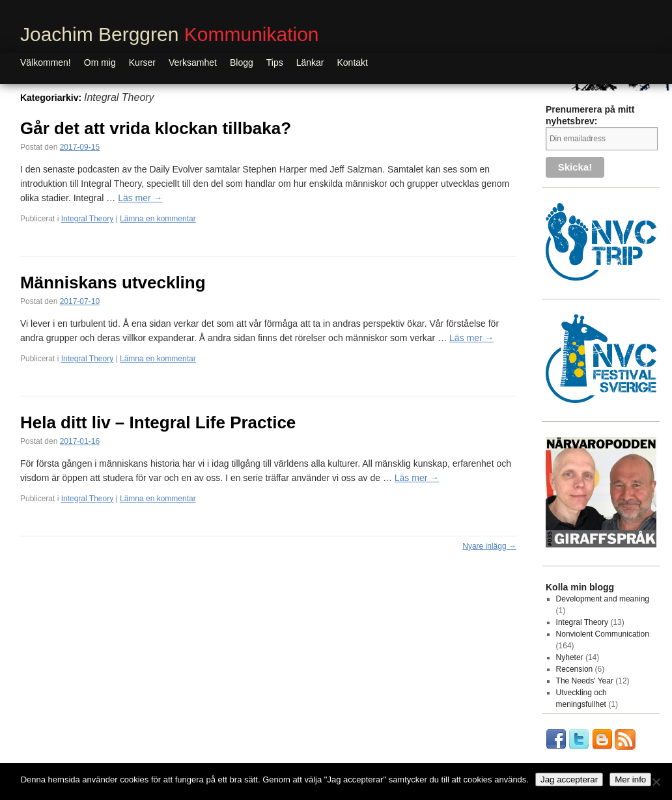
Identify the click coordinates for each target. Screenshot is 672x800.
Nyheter (570, 657)
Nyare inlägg (489, 546)
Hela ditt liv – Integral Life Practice (158, 422)
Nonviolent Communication (603, 634)
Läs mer (140, 198)
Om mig (100, 62)
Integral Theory (88, 219)
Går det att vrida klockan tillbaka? (156, 128)
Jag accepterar (569, 779)
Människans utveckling (113, 283)
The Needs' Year (585, 681)
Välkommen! (46, 62)
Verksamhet (193, 62)
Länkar (310, 62)
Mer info (630, 779)
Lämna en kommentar (158, 219)
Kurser (142, 62)
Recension (575, 669)
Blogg (242, 62)
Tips (275, 62)
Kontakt (353, 62)
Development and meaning (603, 599)
